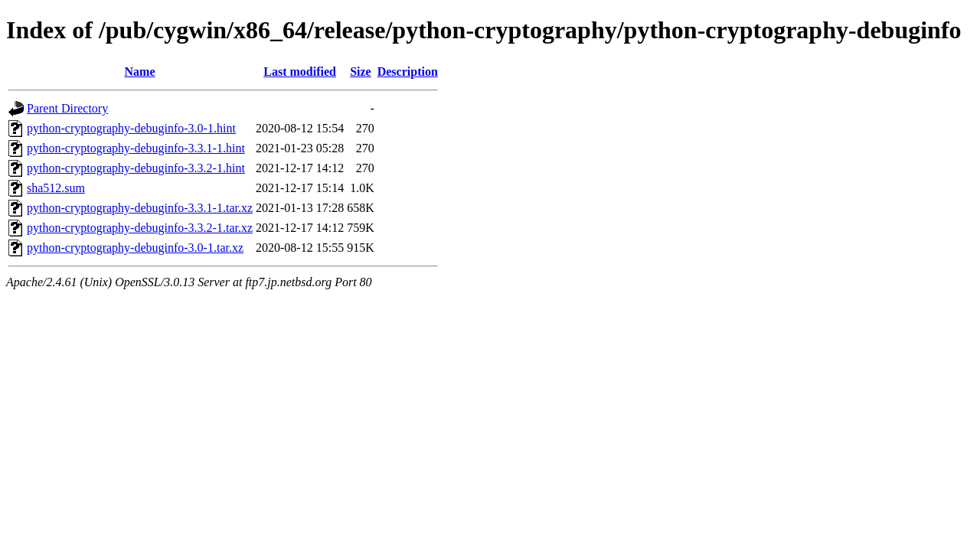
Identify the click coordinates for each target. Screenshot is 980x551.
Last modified (300, 72)
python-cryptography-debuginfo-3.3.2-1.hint (136, 168)
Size (361, 72)
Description (408, 72)
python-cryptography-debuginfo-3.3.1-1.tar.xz (140, 208)
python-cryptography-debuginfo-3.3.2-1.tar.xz (140, 228)
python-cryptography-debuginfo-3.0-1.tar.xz (135, 248)
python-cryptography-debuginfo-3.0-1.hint (131, 128)
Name (140, 72)
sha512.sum (56, 188)
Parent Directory (67, 108)
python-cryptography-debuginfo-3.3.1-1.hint (136, 148)
